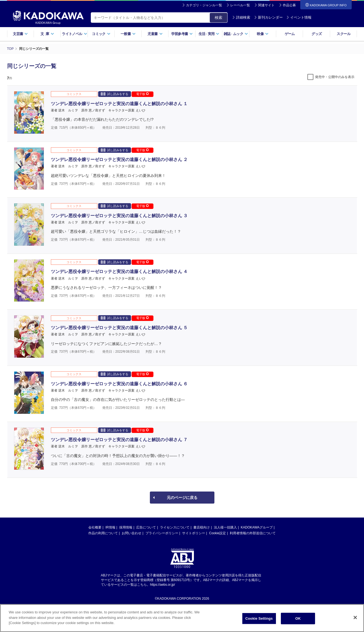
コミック (101, 34)
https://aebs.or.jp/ (163, 585)
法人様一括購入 (225, 527)
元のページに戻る (182, 498)
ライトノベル (74, 34)
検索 (219, 18)
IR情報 (110, 527)
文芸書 (20, 34)
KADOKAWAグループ (257, 527)
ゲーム (290, 34)
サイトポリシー (194, 533)
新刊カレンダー (268, 17)
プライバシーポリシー (162, 533)
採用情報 (126, 527)
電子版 (142, 94)
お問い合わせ (132, 533)
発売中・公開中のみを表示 (335, 77)
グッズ (317, 34)
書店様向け (202, 527)
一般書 (128, 34)
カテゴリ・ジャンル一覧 (204, 5)
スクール (343, 34)
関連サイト (266, 5)
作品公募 (289, 5)
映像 (263, 34)
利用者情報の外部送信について (253, 533)
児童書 (155, 34)
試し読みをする (114, 94)
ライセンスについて (175, 527)
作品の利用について (103, 533)
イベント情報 (299, 17)
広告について (146, 527)
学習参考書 (182, 34)
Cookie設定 (218, 533)
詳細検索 (241, 17)
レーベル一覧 (240, 5)
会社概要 (95, 527)
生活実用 (209, 34)
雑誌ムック (236, 34)
